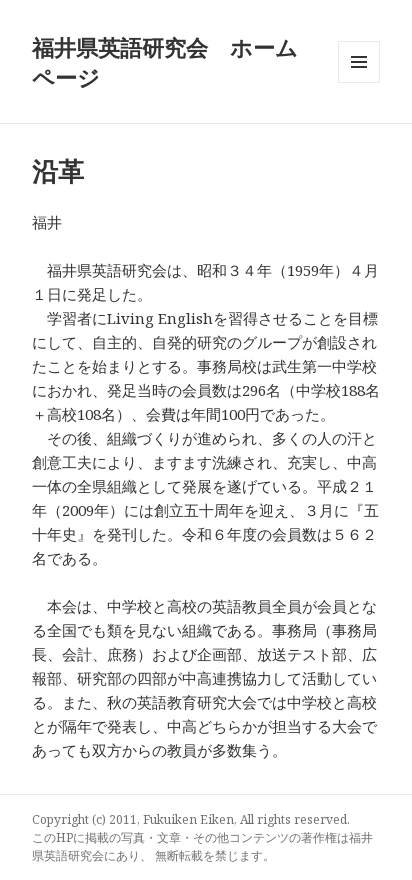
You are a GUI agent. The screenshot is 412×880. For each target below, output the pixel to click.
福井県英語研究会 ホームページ (165, 62)
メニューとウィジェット (359, 82)
